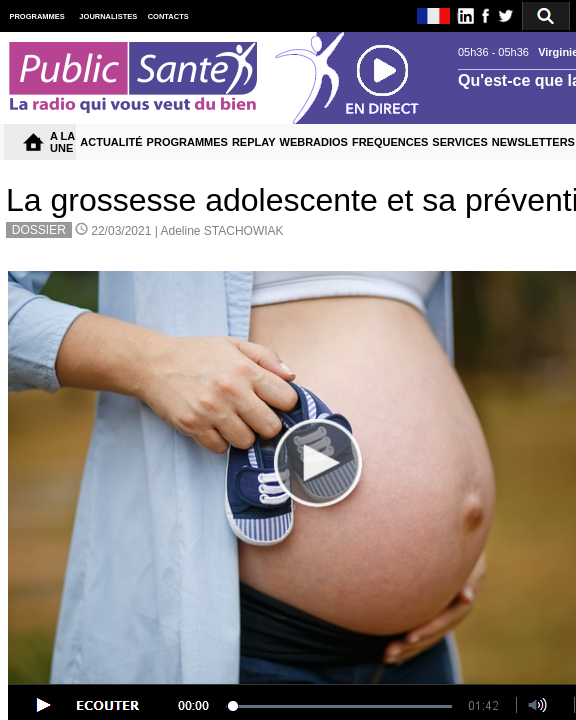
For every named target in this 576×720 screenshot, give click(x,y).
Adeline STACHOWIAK (221, 231)
